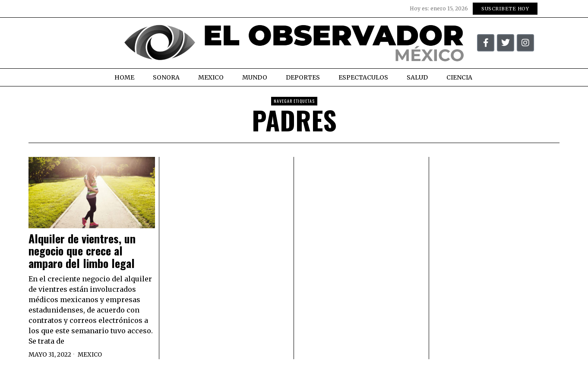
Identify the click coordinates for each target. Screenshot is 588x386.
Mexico (90, 354)
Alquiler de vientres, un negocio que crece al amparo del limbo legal (82, 251)
